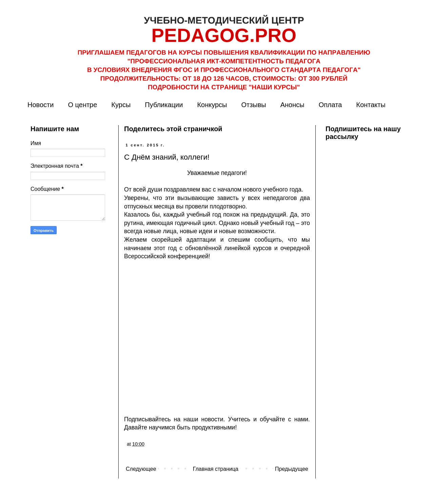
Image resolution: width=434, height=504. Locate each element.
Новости (41, 105)
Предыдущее (292, 469)
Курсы (121, 105)
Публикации (164, 105)
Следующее (141, 469)
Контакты (371, 105)
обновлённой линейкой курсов (228, 248)
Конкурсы (212, 105)
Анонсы (292, 105)
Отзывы (253, 105)
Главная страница (216, 469)
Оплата (330, 105)
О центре (82, 105)
